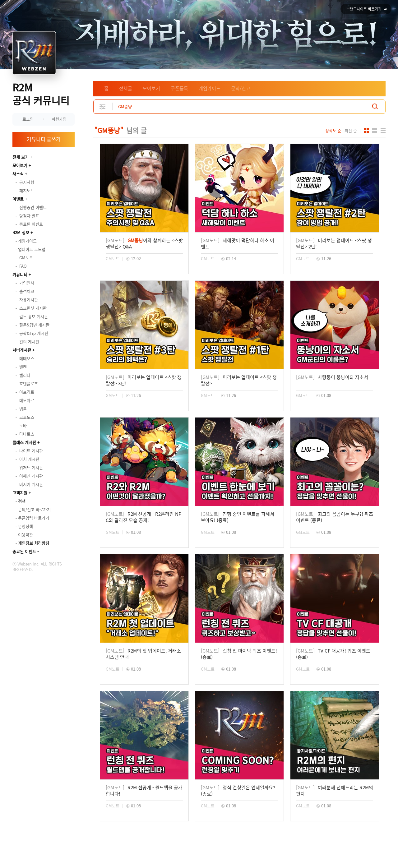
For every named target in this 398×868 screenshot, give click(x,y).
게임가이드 (210, 88)
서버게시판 (22, 350)
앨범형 (375, 131)
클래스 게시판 (24, 442)
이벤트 (18, 199)
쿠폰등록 (179, 88)
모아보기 (20, 165)
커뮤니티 (20, 274)
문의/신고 (241, 88)
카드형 (366, 131)
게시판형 (383, 131)
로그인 (28, 119)
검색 (375, 106)
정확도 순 (333, 131)
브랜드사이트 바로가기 (364, 9)
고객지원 (20, 493)
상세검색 (103, 106)
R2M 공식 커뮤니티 (41, 94)
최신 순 (351, 131)
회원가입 (59, 119)
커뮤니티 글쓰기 (44, 139)
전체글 (126, 88)
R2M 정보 (21, 232)
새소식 (18, 174)
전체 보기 (21, 157)
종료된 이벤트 (24, 551)
